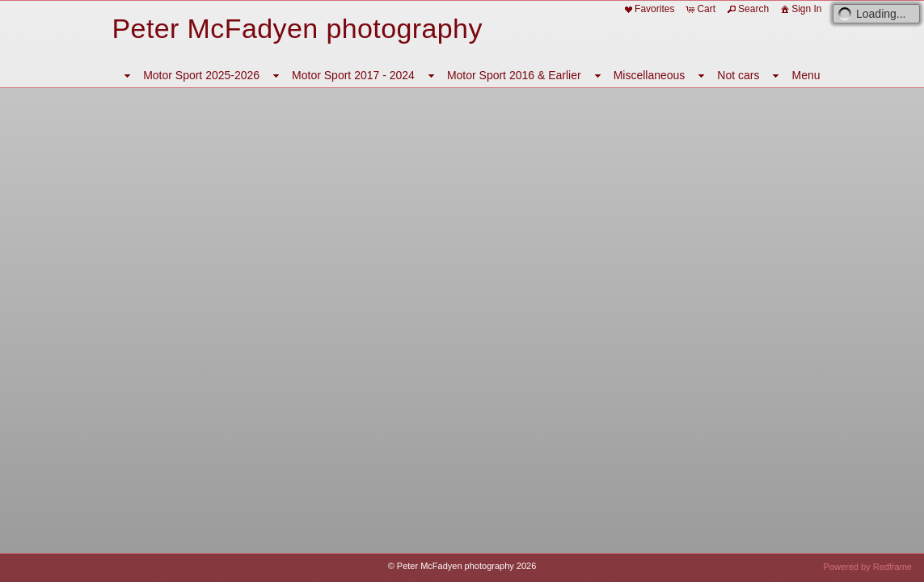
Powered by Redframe (868, 567)
